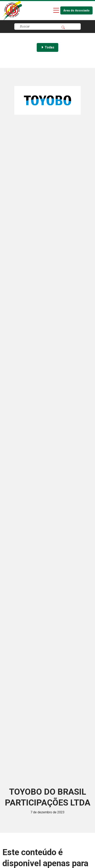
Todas (47, 47)
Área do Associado (76, 11)
